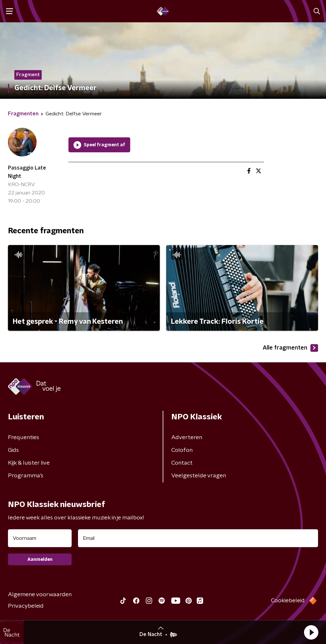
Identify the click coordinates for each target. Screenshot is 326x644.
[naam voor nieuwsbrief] (40, 538)
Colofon (182, 450)
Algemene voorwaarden (40, 595)
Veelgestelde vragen (199, 476)
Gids (13, 450)
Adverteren (187, 438)
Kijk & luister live (29, 463)
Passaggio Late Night (27, 172)
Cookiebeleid (288, 601)
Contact (182, 463)
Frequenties (24, 438)
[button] (311, 632)
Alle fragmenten (290, 348)
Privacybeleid (26, 606)
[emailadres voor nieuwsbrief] (198, 538)
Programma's (26, 476)
